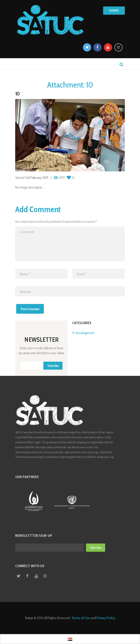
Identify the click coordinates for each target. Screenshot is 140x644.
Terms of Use (81, 618)
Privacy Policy (106, 618)
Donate (114, 10)
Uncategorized (85, 333)
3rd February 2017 (37, 178)
